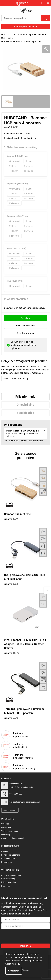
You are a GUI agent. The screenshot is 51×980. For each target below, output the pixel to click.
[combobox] (21, 18)
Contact (5, 851)
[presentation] (23, 936)
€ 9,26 (11, 718)
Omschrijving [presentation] (25, 405)
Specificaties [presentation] (25, 413)
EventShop (6, 835)
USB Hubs (6, 38)
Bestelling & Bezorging (11, 855)
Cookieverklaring (8, 879)
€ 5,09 (11, 519)
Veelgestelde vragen (10, 831)
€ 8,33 (11, 584)
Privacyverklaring (9, 882)
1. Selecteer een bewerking (21, 147)
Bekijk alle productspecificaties (20, 138)
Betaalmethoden (8, 859)
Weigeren (26, 970)
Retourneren (7, 862)
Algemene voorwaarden (11, 875)
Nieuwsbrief (6, 827)
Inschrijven (26, 946)
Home (4, 35)
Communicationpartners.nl (13, 838)
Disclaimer (6, 886)
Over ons (5, 824)
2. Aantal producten (16, 299)
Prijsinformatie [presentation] (25, 397)
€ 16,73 (12, 653)
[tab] (25, 397)
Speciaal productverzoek (25, 27)
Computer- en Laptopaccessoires (30, 35)
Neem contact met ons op (16, 378)
